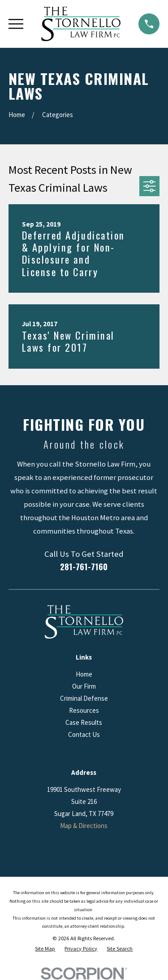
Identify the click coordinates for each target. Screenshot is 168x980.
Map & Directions (84, 826)
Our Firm (84, 686)
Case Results (84, 722)
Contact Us (84, 734)
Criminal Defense (84, 698)
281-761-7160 (84, 566)
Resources (84, 710)
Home (84, 674)
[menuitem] (45, 949)
